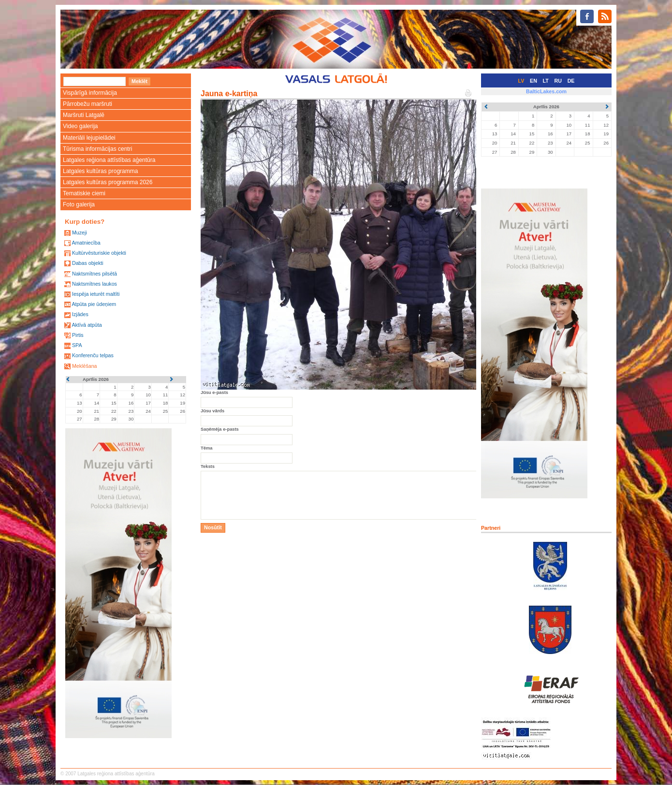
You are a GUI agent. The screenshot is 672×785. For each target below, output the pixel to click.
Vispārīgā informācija (90, 93)
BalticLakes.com (546, 91)
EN (533, 81)
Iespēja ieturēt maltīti (96, 294)
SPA (77, 345)
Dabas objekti (88, 263)
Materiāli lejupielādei (89, 138)
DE (571, 81)
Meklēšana (85, 366)
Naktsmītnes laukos (95, 284)
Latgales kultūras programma (100, 171)
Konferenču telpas (93, 355)
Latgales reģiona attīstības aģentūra (109, 160)
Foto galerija (79, 204)
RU (558, 81)
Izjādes (80, 314)
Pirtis (78, 335)
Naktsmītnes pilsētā (95, 274)
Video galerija (80, 126)
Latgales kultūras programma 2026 (108, 182)
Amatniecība (86, 243)
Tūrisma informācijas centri (97, 149)
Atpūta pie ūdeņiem (94, 304)
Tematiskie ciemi (84, 193)
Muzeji (80, 233)
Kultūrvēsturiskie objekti (99, 253)
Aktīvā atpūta (87, 325)
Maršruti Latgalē (84, 115)
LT (546, 81)
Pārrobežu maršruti (88, 104)
